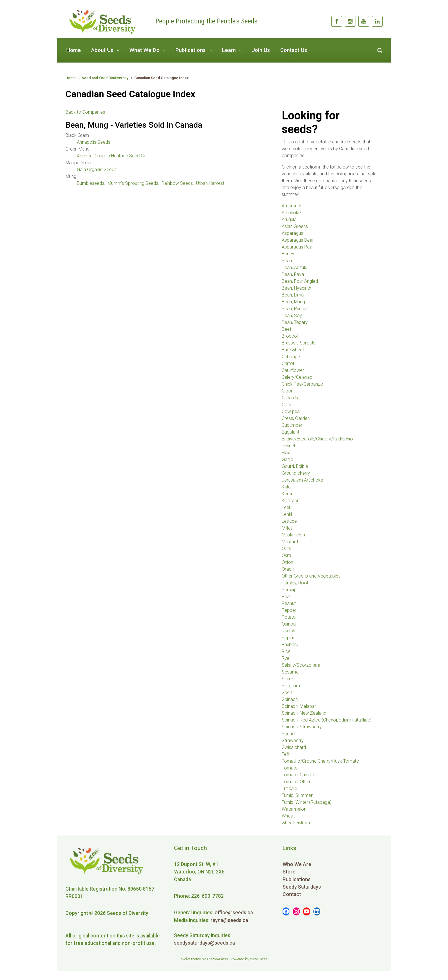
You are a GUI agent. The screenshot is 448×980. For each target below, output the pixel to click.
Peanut (289, 603)
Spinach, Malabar (299, 706)
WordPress (259, 959)
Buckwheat (293, 350)
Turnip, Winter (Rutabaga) (307, 802)
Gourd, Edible (295, 466)
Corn (286, 405)
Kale (286, 487)
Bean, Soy (292, 315)
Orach (288, 569)
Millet (287, 528)
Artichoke (291, 213)
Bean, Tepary (295, 322)
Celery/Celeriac (297, 377)
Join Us (261, 50)
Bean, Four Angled (300, 281)
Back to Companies (85, 112)
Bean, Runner (295, 309)
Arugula (289, 220)
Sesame (290, 672)
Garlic (287, 459)
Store (289, 872)
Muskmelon (293, 535)
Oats (286, 549)
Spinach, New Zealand (304, 713)
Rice (286, 651)
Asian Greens (295, 226)
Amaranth (291, 206)
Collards (290, 398)
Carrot (288, 363)
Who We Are (297, 864)
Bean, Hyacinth (296, 288)
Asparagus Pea (297, 247)
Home (74, 50)
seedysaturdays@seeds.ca (204, 943)
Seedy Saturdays (302, 887)
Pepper (289, 610)
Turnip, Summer (297, 795)
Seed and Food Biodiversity (105, 78)
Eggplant (290, 432)
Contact (292, 894)
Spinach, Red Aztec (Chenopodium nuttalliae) (327, 720)
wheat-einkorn (296, 823)
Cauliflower (293, 370)
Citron (288, 391)
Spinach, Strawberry (302, 727)
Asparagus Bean (298, 240)
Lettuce (289, 521)
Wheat (288, 816)
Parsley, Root (295, 583)
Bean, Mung (293, 302)
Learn (229, 50)
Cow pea (291, 411)
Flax (286, 453)
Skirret (288, 679)
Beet (286, 329)
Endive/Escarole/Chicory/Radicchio (317, 439)
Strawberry (293, 740)
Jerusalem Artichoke (302, 480)
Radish (288, 631)
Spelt (287, 693)
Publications (191, 50)
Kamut (288, 494)
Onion (287, 562)
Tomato (290, 768)
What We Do (144, 50)
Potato (289, 617)
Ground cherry (296, 473)
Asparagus (292, 233)
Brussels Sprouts (299, 343)
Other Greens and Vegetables (311, 576)
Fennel (288, 446)
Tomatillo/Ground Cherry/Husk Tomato (320, 761)
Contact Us (294, 50)
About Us (102, 50)
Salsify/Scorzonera (301, 665)
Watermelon (294, 809)
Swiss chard (294, 747)
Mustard (290, 542)
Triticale (289, 788)
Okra (286, 555)
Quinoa (289, 624)
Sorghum (291, 686)
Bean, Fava (293, 274)
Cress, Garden (296, 418)
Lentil (287, 514)
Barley (288, 254)
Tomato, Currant (298, 775)
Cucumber (292, 425)
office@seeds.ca (234, 913)
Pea (286, 597)
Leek (287, 507)
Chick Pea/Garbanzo (302, 384)
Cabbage (291, 357)
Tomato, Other (296, 782)
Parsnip (289, 590)
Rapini (288, 638)
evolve (186, 959)
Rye (286, 658)
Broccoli (290, 336)
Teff (286, 754)
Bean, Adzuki (294, 267)
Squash (289, 734)
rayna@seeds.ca (229, 920)
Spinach (290, 699)
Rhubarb (290, 645)
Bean (287, 261)
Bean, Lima (293, 295)
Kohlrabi (290, 501)
